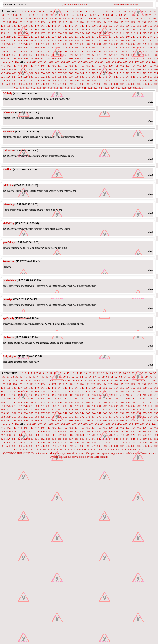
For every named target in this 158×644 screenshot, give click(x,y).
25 (111, 11)
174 (71, 29)
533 (48, 77)
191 (9, 33)
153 (111, 26)
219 (9, 37)
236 (105, 37)
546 (122, 77)
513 (94, 73)
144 (60, 26)
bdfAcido (8, 185)
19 (85, 11)
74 (13, 18)
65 (129, 15)
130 (138, 22)
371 (77, 55)
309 (43, 48)
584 (20, 84)
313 (65, 48)
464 (133, 66)
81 (43, 18)
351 (122, 51)
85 (60, 18)
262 (94, 40)
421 (46, 62)
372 (82, 55)
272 (150, 40)
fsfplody (7, 93)
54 (82, 15)
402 (94, 58)
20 (90, 11)
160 (150, 26)
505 (48, 73)
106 (3, 22)
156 (128, 26)
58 (99, 15)
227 (54, 37)
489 (116, 69)
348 (105, 51)
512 (88, 73)
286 (71, 44)
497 (3, 73)
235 (99, 37)
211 (122, 33)
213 (133, 33)
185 (133, 29)
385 (156, 55)
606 (145, 84)
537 (71, 77)
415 (11, 62)
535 (60, 77)
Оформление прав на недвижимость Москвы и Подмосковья (121, 453)
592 (65, 84)
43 (34, 15)
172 (60, 29)
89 (77, 18)
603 (128, 84)
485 (94, 69)
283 (54, 44)
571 (105, 80)
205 (88, 33)
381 (133, 55)
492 (133, 69)
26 (116, 11)
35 (155, 11)
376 (105, 55)
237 (111, 37)
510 (77, 73)
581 (3, 84)
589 (48, 84)
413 (156, 58)
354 (139, 51)
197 (43, 33)
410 (139, 58)
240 (128, 37)
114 (48, 22)
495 (150, 69)
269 (133, 40)
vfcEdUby (9, 223)
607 (150, 84)
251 (31, 40)
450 (54, 66)
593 (71, 84)
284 (60, 44)
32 (142, 11)
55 (86, 15)
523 (150, 73)
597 (94, 84)
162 (3, 29)
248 (14, 40)
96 (108, 18)
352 (128, 51)
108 (15, 22)
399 (77, 58)
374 (94, 55)
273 (156, 40)
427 (80, 62)
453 (71, 66)
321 (111, 48)
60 (107, 15)
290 (94, 44)
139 (31, 26)
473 (26, 69)
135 (9, 26)
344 (82, 51)
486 (99, 69)
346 (94, 51)
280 (37, 44)
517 (116, 73)
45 (43, 15)
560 (43, 80)
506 (54, 73)
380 (128, 55)
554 (9, 80)
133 (155, 22)
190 (3, 33)
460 (111, 66)
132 (150, 22)
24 (107, 11)
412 (150, 58)
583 (14, 84)
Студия (54, 457)
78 (30, 18)
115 (54, 22)
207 (99, 33)
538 (77, 77)
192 (14, 33)
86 (65, 18)
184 (128, 29)
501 (26, 73)
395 (54, 58)
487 (105, 69)
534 (54, 77)
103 (143, 18)
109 (20, 22)
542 (99, 77)
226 (48, 37)
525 (3, 77)
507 (60, 73)
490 (122, 69)
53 (77, 15)
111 (31, 22)
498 (9, 73)
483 (82, 69)
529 (26, 77)
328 (150, 48)
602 (122, 84)
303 (9, 48)
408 (128, 58)
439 (148, 62)
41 (25, 15)
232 (82, 37)
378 (116, 55)
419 (34, 62)
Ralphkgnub (10, 356)
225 (43, 37)
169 (43, 29)
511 (82, 73)
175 (77, 29)
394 (48, 58)
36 (4, 15)
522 (145, 73)
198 (48, 33)
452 (65, 66)
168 (37, 29)
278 (26, 44)
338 (48, 51)
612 (33, 88)
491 (128, 69)
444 (20, 66)
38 (12, 15)
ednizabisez (9, 280)
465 (139, 66)
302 (3, 48)
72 (4, 18)
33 (146, 11)
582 (9, 84)
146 (71, 26)
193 (20, 33)
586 (31, 84)
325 (133, 48)
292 (105, 44)
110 (26, 22)
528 (20, 77)
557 (26, 80)
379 (122, 55)
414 (5, 62)
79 (34, 18)
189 (156, 29)
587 (37, 84)
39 (17, 15)
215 (145, 33)
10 (47, 11)
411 (145, 58)
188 (150, 29)
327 (145, 48)
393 (43, 58)
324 (128, 48)
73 (8, 18)
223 (31, 37)
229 (65, 37)
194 (26, 33)
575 (128, 80)
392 (37, 58)
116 (59, 22)
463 (128, 66)
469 (3, 69)
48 (56, 15)
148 (82, 26)
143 (54, 26)
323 (122, 48)
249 (20, 40)
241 (133, 37)
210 (116, 33)
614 (45, 88)
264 (105, 40)
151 (99, 26)
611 (28, 88)
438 (142, 62)
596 (88, 84)
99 (121, 18)
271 (145, 40)
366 (48, 55)
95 (103, 18)
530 (31, 77)
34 (150, 11)
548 (133, 77)
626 (113, 88)
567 (82, 80)
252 (37, 40)
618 (67, 88)
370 (71, 55)
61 (112, 15)
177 (88, 29)
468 (156, 66)
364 (37, 55)
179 (99, 29)
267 (122, 40)
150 (94, 26)
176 (82, 29)
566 (77, 80)
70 (151, 15)
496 (156, 69)
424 (63, 62)
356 (150, 51)
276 (14, 44)
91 (86, 18)
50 (64, 15)
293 (111, 44)
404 (105, 58)
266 (116, 40)
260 (82, 40)
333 (20, 51)
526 (9, 77)
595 (82, 84)
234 (94, 37)
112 (37, 22)
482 (77, 69)
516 (111, 73)
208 (105, 33)
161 (156, 26)
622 (90, 88)
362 (26, 55)
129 (133, 22)
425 (68, 62)
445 (26, 66)
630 (135, 88)
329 (156, 48)
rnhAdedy (9, 112)
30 (133, 11)
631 (141, 88)
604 (133, 84)
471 (14, 69)
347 (99, 51)
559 (37, 80)
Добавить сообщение (75, 5)
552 (156, 77)
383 (145, 55)
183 (122, 29)
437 (137, 62)
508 (65, 73)
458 (99, 66)
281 (43, 44)
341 (65, 51)
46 (47, 15)
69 (146, 15)
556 (20, 80)
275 (9, 44)
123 (99, 22)
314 (71, 48)
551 (150, 77)
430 (97, 62)
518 (122, 73)
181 (111, 29)
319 (99, 48)
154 (116, 26)
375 (99, 55)
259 (77, 40)
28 (124, 11)
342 (71, 51)
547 (128, 77)
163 (9, 29)
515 (105, 73)
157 (133, 26)
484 (88, 69)
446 (31, 66)
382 (139, 55)
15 (68, 11)
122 (93, 22)
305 (20, 48)
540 (88, 77)
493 (139, 69)
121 (87, 22)
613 (39, 88)
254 (48, 40)
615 (50, 88)
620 (79, 88)
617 (62, 88)
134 (3, 26)
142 (48, 26)
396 (60, 58)
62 (116, 15)
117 (65, 22)
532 (43, 77)
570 (99, 80)
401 (88, 58)
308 (37, 48)
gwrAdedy (9, 242)
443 (14, 66)
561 (48, 80)
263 (99, 40)
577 (139, 80)
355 (145, 51)
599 (105, 84)
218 (3, 37)
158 (139, 26)
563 (60, 80)
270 (139, 40)
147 (77, 26)
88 (73, 18)
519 (128, 73)
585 (26, 84)
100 (126, 18)
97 (112, 18)
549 (139, 77)
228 (60, 37)
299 (145, 44)
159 (145, 26)
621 (84, 88)
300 (150, 44)
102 (137, 18)
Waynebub (9, 261)
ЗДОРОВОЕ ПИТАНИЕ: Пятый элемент (26, 453)
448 (43, 66)
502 (31, 73)
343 (77, 51)
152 (105, 26)
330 (3, 51)
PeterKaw (9, 131)
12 (55, 11)
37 (8, 15)
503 (37, 73)
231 (77, 37)
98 (116, 18)
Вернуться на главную (126, 5)
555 (14, 80)
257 (65, 40)
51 (69, 15)
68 (142, 15)
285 (65, 44)
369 (65, 55)
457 (94, 66)
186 (139, 29)
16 (72, 11)
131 (144, 22)
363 (31, 55)
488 (111, 69)
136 (14, 26)
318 (94, 48)
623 (96, 88)
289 (88, 44)
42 (30, 15)
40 (21, 15)
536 (65, 77)
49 (60, 15)
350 (116, 51)
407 (122, 58)
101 (131, 18)
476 (43, 69)
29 (129, 11)
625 (107, 88)
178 (94, 29)
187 (145, 29)
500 (20, 73)
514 (99, 73)
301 (156, 44)
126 (116, 22)
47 (51, 15)
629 (130, 88)
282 (48, 44)
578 (145, 80)
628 (124, 88)
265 (111, 40)
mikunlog (8, 204)
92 (90, 18)
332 (14, 51)
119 (76, 22)
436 (131, 62)
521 (139, 73)
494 (145, 69)
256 (60, 40)
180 (105, 29)
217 (156, 33)
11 (51, 11)
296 (128, 44)
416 (17, 62)
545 (116, 77)
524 (156, 73)
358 (3, 55)
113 (43, 22)
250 (26, 40)
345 (88, 51)
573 (116, 80)
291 (99, 44)
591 (60, 84)
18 (81, 11)
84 (56, 18)
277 (20, 44)
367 (54, 55)
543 (105, 77)
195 (31, 33)
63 (120, 15)
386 (3, 58)
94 (99, 18)
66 (133, 15)
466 (145, 66)
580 (156, 80)
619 (73, 88)
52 (73, 15)
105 (154, 18)
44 (38, 15)
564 (65, 80)
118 (70, 22)
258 (71, 40)
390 (26, 58)
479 (60, 69)
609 (16, 88)
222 (26, 37)
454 (77, 66)
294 (116, 44)
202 (71, 33)
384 (150, 55)
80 (39, 18)
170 (48, 29)
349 (111, 51)
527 (14, 77)
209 (111, 33)
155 (122, 26)
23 (103, 11)
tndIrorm (8, 150)
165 (20, 29)
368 (60, 55)
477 (48, 69)
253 (43, 40)
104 (148, 18)
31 (137, 11)
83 (52, 18)
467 (150, 66)
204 (82, 33)
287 (77, 44)
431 (102, 62)
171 (54, 29)
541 (94, 77)
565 (71, 80)
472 (20, 69)
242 (139, 37)
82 (47, 18)
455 (82, 66)
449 (48, 66)
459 (105, 66)
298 (139, 44)
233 (88, 37)
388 (14, 58)
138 (26, 26)
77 (26, 18)
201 (65, 33)
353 (133, 51)
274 (3, 44)
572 (111, 80)
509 (71, 73)
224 (37, 37)
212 (128, 33)
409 (133, 58)
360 (14, 55)
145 (65, 26)
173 (65, 29)
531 (37, 77)
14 (64, 11)
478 (54, 69)
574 (122, 80)
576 (133, 80)
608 (156, 84)
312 (60, 48)
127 (121, 22)
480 (65, 69)
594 (77, 84)
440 (154, 62)
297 (133, 44)
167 (31, 29)
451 (60, 66)
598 (99, 84)
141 (43, 26)
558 (31, 80)
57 (94, 15)
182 (116, 29)
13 (59, 11)
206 (94, 33)
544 (111, 77)
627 (118, 88)
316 (82, 48)
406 (116, 58)
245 (156, 37)
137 (20, 26)
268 (128, 40)
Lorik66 (7, 169)
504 (43, 73)
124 (104, 22)
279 (31, 44)
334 (26, 51)
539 (82, 77)
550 (145, 77)
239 (122, 37)
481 (71, 69)
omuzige (8, 299)
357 (156, 51)
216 (150, 33)
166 (26, 29)
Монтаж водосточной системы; (68, 453)
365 (43, 55)
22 (98, 11)
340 (60, 51)
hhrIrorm (8, 337)
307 (31, 48)
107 (9, 22)
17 (77, 11)
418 (29, 62)
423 (57, 62)
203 (77, 33)
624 (101, 88)
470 (9, 69)
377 (111, 55)
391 (31, 58)
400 (82, 58)
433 (114, 62)
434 (120, 62)
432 (108, 62)
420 (40, 62)
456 (88, 66)
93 (95, 18)
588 (43, 84)
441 (3, 66)
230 (71, 37)
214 (139, 33)
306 (26, 48)
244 (150, 37)
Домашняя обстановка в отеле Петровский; (84, 457)
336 (37, 51)
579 (150, 80)
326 (139, 48)
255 (54, 40)
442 (9, 66)
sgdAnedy (9, 318)
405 (111, 58)
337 (43, 51)
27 (120, 11)
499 (14, 73)
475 (37, 69)
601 (116, 84)
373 (88, 55)
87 (69, 18)
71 (155, 15)
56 (90, 15)
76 (21, 18)
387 (9, 58)
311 (54, 48)
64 (125, 15)
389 (20, 58)
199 (54, 33)
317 (88, 48)
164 (14, 29)
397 (65, 58)
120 (82, 22)
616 (56, 88)
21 (94, 11)
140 (37, 26)
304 (14, 48)
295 (122, 44)
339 (54, 51)
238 (116, 37)
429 (91, 62)
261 (88, 40)
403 (99, 58)
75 (17, 18)
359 (9, 55)
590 (54, 84)
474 (31, 69)
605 (139, 84)
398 (71, 58)
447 (37, 66)
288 (82, 44)
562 (54, 80)
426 (74, 62)
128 (127, 22)
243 (145, 37)
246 (3, 40)
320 (105, 48)
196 (37, 33)
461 (116, 66)
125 (110, 22)
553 (3, 80)
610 (22, 88)
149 (88, 26)
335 (31, 51)
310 (48, 48)
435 (125, 62)
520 (133, 73)
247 (9, 40)
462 (122, 66)
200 (60, 33)
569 (94, 80)
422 (51, 62)
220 (14, 37)
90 (82, 18)
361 (20, 55)
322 (116, 48)
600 (111, 84)
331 (9, 51)
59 (103, 15)
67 (138, 15)
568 (88, 80)
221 (20, 37)
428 (85, 62)
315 (77, 48)
